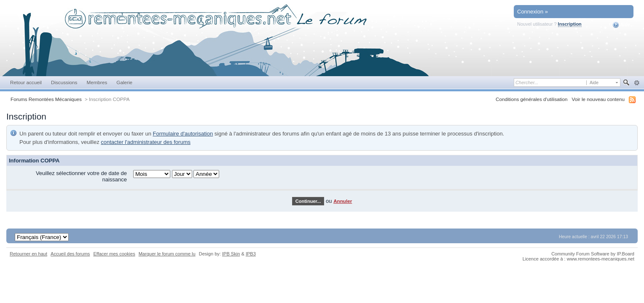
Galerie (124, 82)
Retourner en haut (28, 254)
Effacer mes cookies (114, 254)
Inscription (570, 24)
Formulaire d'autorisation (183, 134)
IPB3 (251, 254)
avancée (637, 83)
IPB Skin (231, 254)
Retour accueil (26, 82)
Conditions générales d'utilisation (532, 99)
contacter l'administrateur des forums (146, 142)
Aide (621, 25)
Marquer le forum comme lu (167, 254)
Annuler (343, 201)
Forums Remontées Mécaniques (46, 99)
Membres (97, 82)
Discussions (64, 82)
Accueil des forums (70, 254)
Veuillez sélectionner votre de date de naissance (81, 176)
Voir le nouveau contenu (598, 99)
